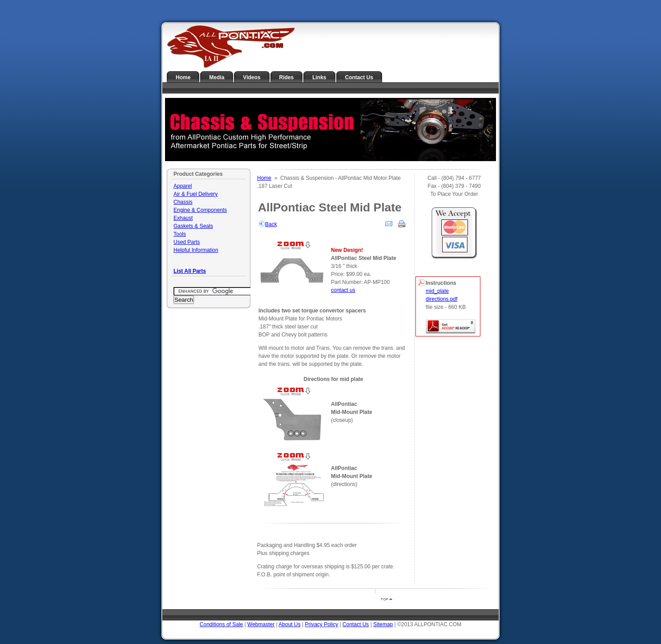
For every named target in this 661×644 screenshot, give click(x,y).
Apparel (183, 186)
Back (268, 224)
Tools (180, 234)
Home (183, 77)
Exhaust (183, 218)
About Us (289, 624)
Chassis (183, 202)
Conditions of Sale (221, 624)
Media (217, 77)
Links (319, 77)
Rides (287, 77)
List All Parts (190, 271)
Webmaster (261, 624)
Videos (252, 77)
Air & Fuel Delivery (195, 194)
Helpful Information (196, 250)
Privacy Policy (321, 624)
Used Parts (187, 242)
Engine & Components (200, 210)
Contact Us (359, 77)
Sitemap (383, 624)
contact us (343, 290)
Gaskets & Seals (193, 226)
